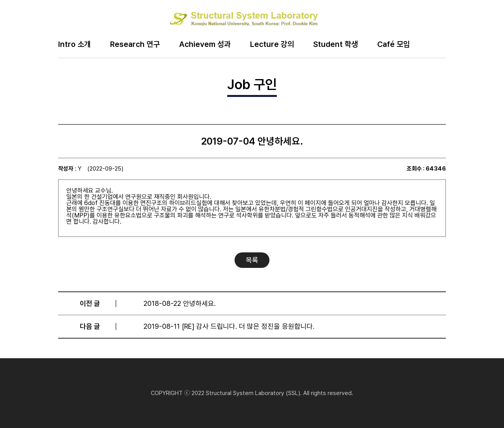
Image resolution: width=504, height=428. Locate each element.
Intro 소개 (74, 45)
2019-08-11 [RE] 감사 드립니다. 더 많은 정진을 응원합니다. (229, 326)
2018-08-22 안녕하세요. (180, 303)
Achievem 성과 (205, 45)
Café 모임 (394, 45)
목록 (252, 260)
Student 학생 (336, 45)
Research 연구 (135, 45)
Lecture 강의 (272, 45)
